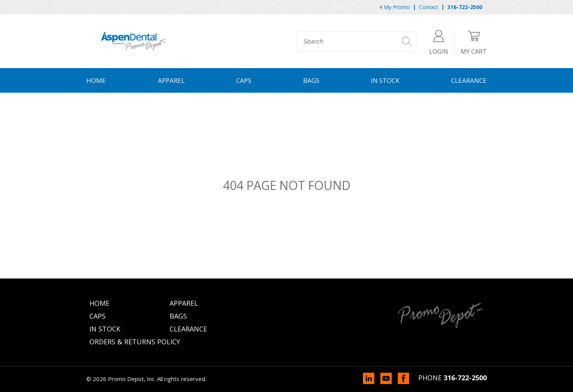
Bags (311, 80)
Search (407, 41)
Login (439, 41)
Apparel (171, 80)
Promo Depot (134, 41)
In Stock (385, 80)
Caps (244, 80)
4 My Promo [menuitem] (395, 7)
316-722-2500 (465, 378)
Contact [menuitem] (429, 7)
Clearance (469, 80)
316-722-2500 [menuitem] (465, 7)
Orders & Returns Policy (135, 342)
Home (96, 80)
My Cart (474, 41)
